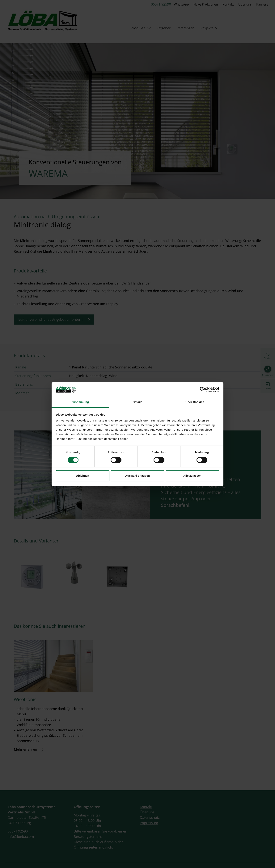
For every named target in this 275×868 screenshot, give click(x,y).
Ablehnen (82, 476)
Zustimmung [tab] (80, 402)
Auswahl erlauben (137, 476)
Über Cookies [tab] (195, 402)
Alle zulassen (192, 476)
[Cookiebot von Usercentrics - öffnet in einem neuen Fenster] (203, 389)
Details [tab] (137, 402)
